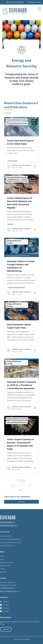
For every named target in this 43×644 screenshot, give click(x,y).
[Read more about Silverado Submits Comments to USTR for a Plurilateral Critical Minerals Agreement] (35, 408)
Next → (21, 490)
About (2, 559)
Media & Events (5, 566)
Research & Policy (6, 563)
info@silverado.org (7, 522)
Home (2, 556)
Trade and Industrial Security (10, 539)
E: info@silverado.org (7, 588)
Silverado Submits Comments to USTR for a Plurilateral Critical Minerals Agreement (21, 385)
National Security (6, 536)
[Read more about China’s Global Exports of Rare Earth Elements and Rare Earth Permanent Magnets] (35, 230)
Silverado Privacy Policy (21, 639)
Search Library (34, 2)
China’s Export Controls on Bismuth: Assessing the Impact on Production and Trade (20, 444)
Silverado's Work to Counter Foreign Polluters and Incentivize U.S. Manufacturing (21, 266)
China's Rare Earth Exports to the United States (20, 142)
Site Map (3, 572)
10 (30, 485)
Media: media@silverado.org (10, 591)
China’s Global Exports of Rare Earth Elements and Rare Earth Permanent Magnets (20, 203)
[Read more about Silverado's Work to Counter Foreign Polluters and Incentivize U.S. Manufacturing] (35, 293)
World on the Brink (15, 2)
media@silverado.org (8, 525)
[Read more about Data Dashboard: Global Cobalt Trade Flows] (35, 350)
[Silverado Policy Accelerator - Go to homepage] (15, 11)
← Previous (21, 481)
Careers (3, 569)
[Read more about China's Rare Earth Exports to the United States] (35, 166)
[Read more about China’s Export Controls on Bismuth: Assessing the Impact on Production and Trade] (35, 468)
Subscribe (21, 502)
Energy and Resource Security (10, 542)
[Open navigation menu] (39, 9)
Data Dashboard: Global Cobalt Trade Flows (19, 326)
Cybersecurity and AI (7, 546)
